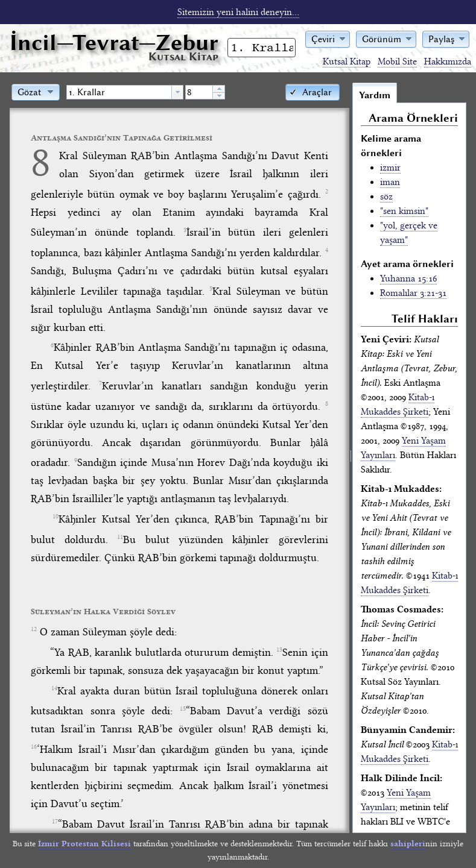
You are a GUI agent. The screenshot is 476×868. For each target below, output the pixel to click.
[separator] (351, 458)
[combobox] (125, 92)
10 (56, 517)
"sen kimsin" (404, 211)
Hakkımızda (448, 61)
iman (390, 182)
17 (55, 822)
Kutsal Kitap (347, 61)
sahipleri (408, 844)
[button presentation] (177, 92)
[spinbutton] (199, 92)
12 (34, 629)
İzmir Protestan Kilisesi (84, 844)
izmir (390, 168)
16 (34, 747)
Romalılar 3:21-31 (413, 293)
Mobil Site (397, 61)
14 (54, 688)
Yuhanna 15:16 (408, 278)
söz (386, 197)
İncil (114, 42)
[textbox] (119, 92)
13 (279, 650)
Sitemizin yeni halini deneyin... (238, 12)
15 (183, 709)
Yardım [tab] (375, 95)
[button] (328, 38)
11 (120, 537)
